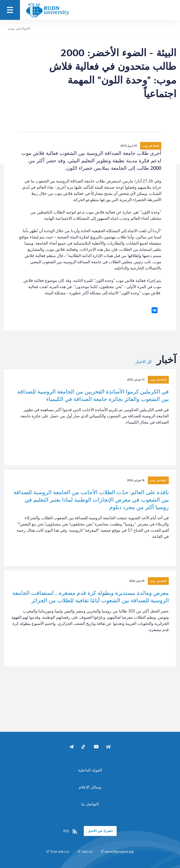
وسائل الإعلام (90, 787)
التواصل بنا (90, 804)
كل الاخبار (144, 362)
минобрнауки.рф (117, 851)
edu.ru (85, 851)
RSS (71, 831)
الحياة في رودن (19, 28)
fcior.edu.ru (58, 851)
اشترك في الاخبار (100, 831)
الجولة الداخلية (90, 770)
